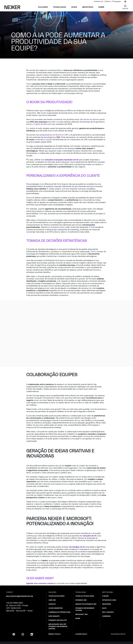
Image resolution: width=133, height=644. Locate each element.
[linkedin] (32, 634)
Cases (74, 7)
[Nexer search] (125, 6)
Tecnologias (60, 7)
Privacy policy (54, 634)
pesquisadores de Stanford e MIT (54, 135)
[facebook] (14, 634)
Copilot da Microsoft (43, 124)
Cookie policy (81, 634)
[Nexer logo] (12, 7)
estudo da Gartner (91, 119)
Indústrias (88, 7)
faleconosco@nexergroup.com (20, 596)
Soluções (43, 7)
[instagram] (23, 634)
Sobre (101, 7)
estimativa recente (44, 140)
